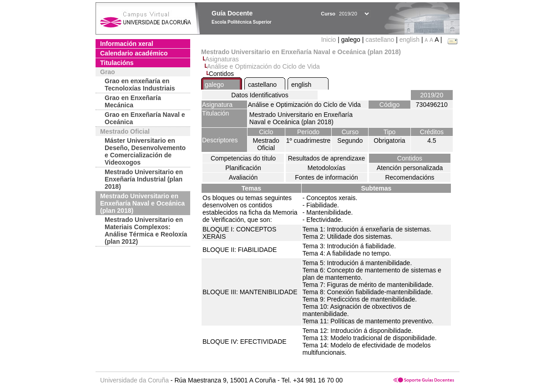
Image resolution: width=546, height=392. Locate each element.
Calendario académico (134, 53)
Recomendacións (409, 177)
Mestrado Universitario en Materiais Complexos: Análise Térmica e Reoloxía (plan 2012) (146, 231)
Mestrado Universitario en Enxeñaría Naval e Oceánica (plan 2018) (142, 203)
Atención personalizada (410, 168)
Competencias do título (243, 158)
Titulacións (117, 63)
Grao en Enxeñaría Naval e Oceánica (145, 118)
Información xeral (127, 44)
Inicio (330, 40)
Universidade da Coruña (134, 380)
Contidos (410, 158)
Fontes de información (326, 177)
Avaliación (243, 177)
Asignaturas (222, 59)
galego (214, 85)
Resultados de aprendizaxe (327, 158)
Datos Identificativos (260, 95)
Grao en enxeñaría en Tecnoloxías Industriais (140, 85)
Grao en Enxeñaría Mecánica (133, 101)
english (409, 40)
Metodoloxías (326, 168)
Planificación (243, 168)
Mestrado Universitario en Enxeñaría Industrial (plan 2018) (144, 179)
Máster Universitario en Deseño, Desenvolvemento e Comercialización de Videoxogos (145, 151)
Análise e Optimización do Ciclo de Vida (263, 66)
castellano (380, 40)
